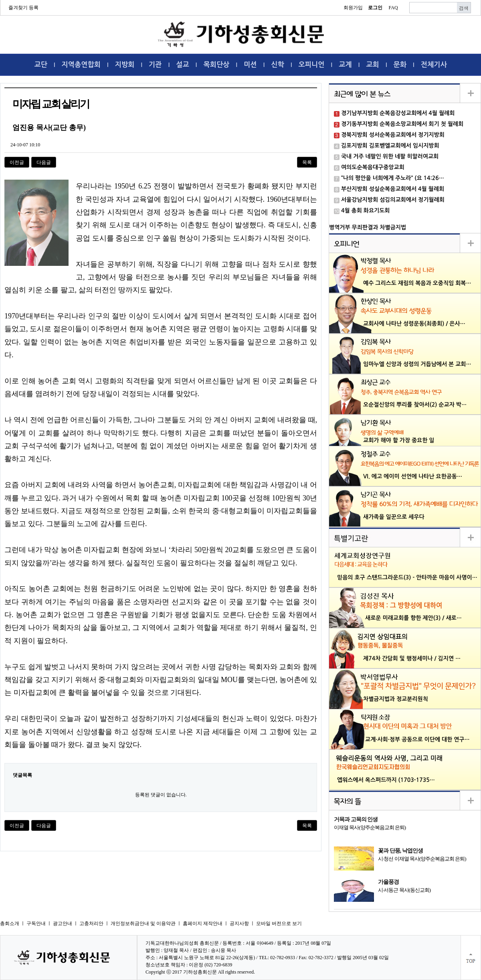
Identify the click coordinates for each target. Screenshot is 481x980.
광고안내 (63, 923)
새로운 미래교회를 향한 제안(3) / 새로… (413, 618)
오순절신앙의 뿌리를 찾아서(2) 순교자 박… (415, 405)
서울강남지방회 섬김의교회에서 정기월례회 (393, 200)
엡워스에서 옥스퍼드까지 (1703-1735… (386, 780)
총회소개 (10, 923)
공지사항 (239, 923)
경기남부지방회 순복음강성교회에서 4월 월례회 (398, 113)
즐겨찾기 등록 (23, 8)
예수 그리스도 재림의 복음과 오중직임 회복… (417, 283)
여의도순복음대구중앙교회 (373, 167)
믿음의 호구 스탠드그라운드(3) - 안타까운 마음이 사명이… (407, 577)
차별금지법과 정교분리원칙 (396, 699)
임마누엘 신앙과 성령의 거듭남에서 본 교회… (417, 364)
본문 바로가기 (0, 0)
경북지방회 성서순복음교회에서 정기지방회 (393, 135)
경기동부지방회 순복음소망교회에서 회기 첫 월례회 (402, 124)
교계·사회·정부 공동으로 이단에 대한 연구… (417, 739)
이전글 (17, 162)
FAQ (393, 8)
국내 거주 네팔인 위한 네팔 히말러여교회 (390, 156)
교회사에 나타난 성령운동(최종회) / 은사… (414, 324)
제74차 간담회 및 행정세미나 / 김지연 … (412, 658)
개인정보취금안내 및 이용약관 (143, 923)
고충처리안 (91, 923)
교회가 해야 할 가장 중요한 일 (399, 440)
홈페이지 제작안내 (203, 923)
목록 (307, 162)
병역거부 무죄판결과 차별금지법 (368, 227)
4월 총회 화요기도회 (366, 211)
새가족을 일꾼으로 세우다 (394, 517)
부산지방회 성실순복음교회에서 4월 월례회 (393, 189)
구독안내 (36, 923)
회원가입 (353, 8)
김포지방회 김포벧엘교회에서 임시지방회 (390, 146)
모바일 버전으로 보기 (279, 923)
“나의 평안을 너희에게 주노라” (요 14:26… (393, 178)
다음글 (44, 162)
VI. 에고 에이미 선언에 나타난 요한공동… (413, 476)
